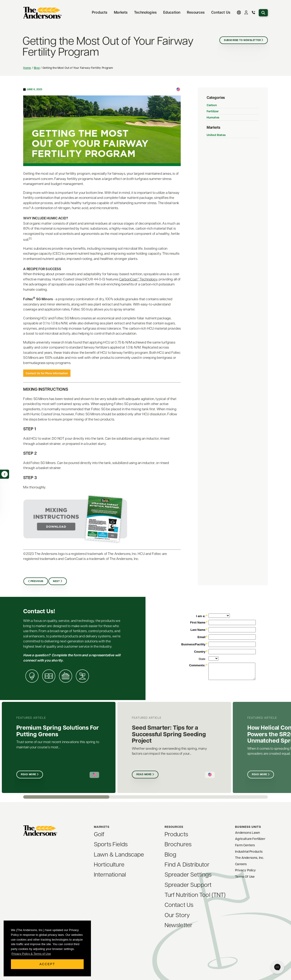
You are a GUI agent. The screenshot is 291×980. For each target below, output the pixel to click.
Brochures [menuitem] (178, 845)
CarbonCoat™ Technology (138, 280)
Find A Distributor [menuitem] (187, 865)
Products (100, 13)
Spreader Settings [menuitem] (188, 875)
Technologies (145, 13)
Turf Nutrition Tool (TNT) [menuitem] (195, 895)
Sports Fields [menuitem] (111, 845)
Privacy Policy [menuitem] (245, 871)
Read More (28, 775)
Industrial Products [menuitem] (249, 852)
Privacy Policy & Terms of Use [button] (31, 954)
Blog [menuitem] (171, 855)
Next (56, 581)
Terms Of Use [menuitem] (245, 877)
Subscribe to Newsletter (242, 40)
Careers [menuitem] (241, 864)
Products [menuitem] (176, 835)
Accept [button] (47, 964)
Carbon (212, 105)
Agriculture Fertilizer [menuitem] (250, 839)
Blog (37, 68)
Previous (37, 581)
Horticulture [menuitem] (109, 865)
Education (172, 13)
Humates (213, 118)
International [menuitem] (110, 875)
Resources (196, 13)
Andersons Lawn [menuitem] (247, 833)
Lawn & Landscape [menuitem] (119, 855)
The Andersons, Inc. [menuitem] (250, 858)
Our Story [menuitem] (177, 916)
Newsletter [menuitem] (179, 926)
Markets (121, 13)
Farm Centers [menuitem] (245, 845)
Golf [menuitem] (99, 835)
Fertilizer (213, 112)
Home (27, 68)
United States (216, 135)
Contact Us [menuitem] (221, 13)
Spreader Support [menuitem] (188, 885)
